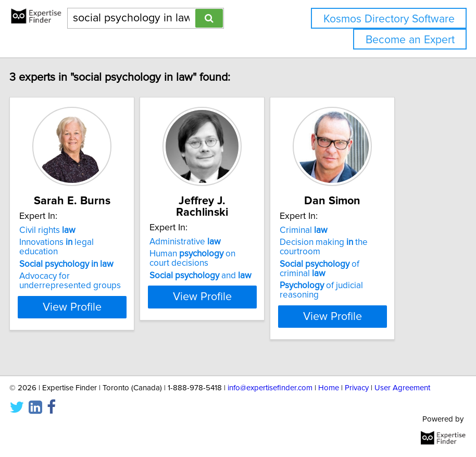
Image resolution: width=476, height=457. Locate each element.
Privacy (357, 388)
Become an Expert (410, 40)
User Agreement (402, 388)
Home (329, 388)
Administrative (218, 242)
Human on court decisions (226, 258)
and (234, 276)
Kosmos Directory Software (389, 19)
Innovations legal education (90, 258)
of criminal (353, 280)
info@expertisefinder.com (270, 388)
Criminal (337, 242)
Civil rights (81, 242)
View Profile (105, 328)
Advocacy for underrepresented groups (103, 292)
